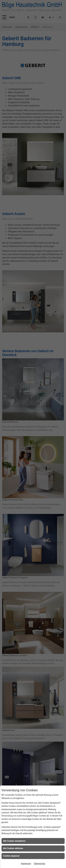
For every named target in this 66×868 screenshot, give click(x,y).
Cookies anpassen (11, 856)
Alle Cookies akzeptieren (14, 841)
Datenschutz (40, 864)
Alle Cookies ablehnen (13, 848)
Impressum (26, 864)
